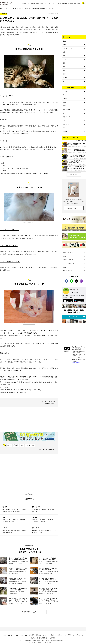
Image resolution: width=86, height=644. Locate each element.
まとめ (65, 74)
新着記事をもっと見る (29, 612)
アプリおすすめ (30, 445)
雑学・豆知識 (66, 110)
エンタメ (49, 4)
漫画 (64, 56)
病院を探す (71, 4)
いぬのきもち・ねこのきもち (11, 635)
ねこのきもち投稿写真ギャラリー (29, 89)
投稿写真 (55, 4)
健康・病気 (66, 124)
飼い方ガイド (77, 4)
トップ (1, 9)
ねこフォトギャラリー (69, 263)
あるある (65, 106)
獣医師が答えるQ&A (68, 252)
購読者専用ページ (68, 271)
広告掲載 (32, 635)
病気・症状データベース (69, 48)
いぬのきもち (24, 635)
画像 (64, 67)
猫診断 (65, 267)
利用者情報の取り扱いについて (58, 635)
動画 (64, 63)
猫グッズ (65, 113)
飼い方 (15, 9)
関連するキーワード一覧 (46, 449)
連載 (29, 4)
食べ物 (37, 4)
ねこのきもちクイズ (68, 260)
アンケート (66, 81)
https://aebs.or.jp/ (76, 363)
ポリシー (45, 635)
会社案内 (33, 638)
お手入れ (65, 91)
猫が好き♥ (66, 45)
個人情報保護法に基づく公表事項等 (46, 638)
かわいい (65, 99)
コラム (65, 59)
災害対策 (21, 9)
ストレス (65, 102)
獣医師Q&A (64, 4)
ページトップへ (43, 629)
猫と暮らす (8, 9)
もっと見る (74, 174)
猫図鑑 (59, 4)
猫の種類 (65, 78)
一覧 (82, 87)
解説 (22, 445)
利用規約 (38, 635)
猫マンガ (33, 4)
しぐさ (65, 120)
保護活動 (65, 131)
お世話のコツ (43, 4)
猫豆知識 (24, 4)
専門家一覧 (71, 635)
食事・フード (66, 117)
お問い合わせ (79, 635)
